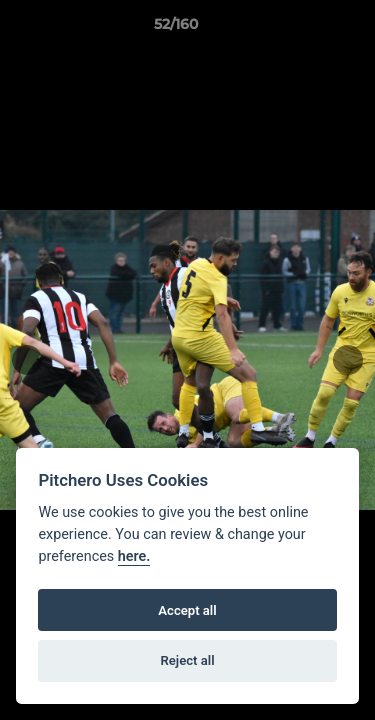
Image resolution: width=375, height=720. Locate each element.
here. (134, 556)
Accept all (187, 610)
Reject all (187, 660)
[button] (303, 29)
